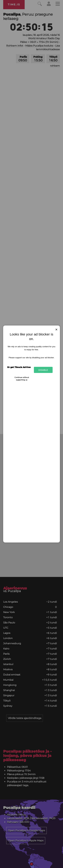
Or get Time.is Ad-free (19, 367)
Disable (43, 370)
